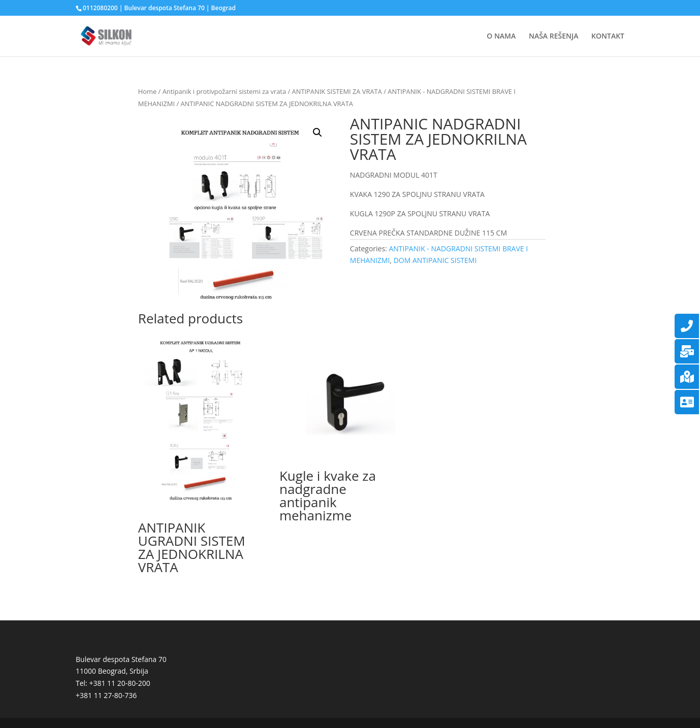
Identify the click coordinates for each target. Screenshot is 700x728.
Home (147, 91)
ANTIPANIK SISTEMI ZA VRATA (337, 91)
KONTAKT (608, 37)
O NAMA (501, 37)
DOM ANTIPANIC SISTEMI (435, 260)
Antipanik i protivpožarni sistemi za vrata (224, 91)
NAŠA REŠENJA (554, 37)
